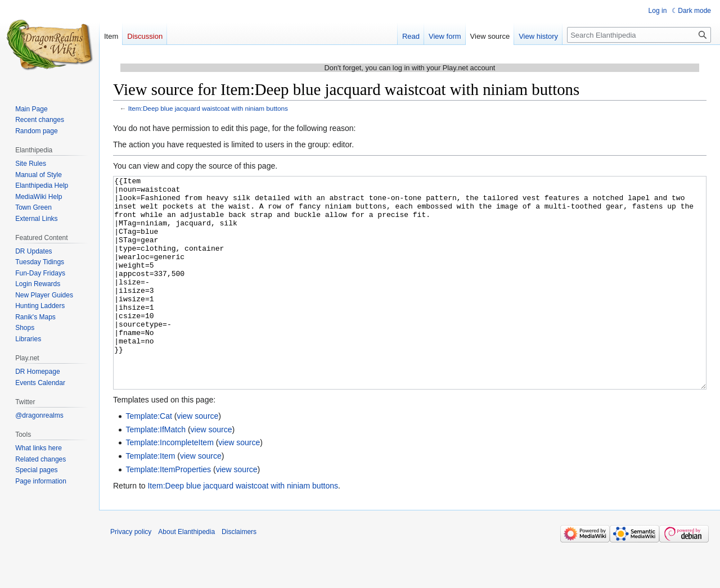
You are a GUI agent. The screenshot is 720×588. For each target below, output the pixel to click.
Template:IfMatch (156, 472)
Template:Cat (148, 458)
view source (197, 458)
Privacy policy (131, 574)
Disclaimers (239, 574)
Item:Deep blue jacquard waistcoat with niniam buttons (208, 108)
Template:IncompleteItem (169, 485)
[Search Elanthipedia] (639, 35)
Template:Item (150, 498)
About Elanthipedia (186, 574)
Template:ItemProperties (168, 512)
